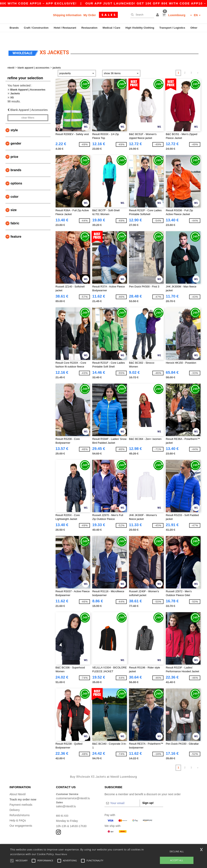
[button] (158, 15)
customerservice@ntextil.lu (73, 789)
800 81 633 (63, 806)
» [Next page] (198, 63)
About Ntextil (17, 785)
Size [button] (14, 200)
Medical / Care (111, 28)
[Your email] (122, 793)
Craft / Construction (36, 28)
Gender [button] (16, 134)
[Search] (141, 15)
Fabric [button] (15, 214)
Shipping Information (67, 15)
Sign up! (148, 793)
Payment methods (21, 795)
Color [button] (14, 187)
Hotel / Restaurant (65, 28)
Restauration (89, 28)
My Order (90, 15)
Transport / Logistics (172, 28)
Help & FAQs (18, 811)
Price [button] (14, 147)
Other (194, 28)
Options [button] (16, 174)
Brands (14, 28)
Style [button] (14, 120)
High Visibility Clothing (140, 28)
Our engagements (21, 816)
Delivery (15, 800)
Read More (61, 854)
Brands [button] (16, 160)
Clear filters (28, 108)
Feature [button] (16, 227)
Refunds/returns (20, 806)
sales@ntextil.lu (66, 797)
